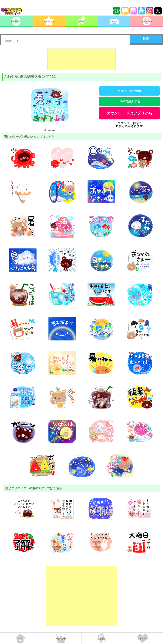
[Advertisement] (81, 59)
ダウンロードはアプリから (129, 113)
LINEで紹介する (129, 101)
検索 (146, 39)
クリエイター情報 (129, 91)
